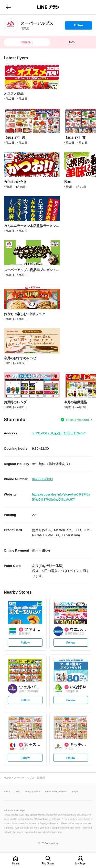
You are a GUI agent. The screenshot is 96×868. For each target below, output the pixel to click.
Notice (7, 792)
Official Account (77, 420)
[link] (11, 25)
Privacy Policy (33, 792)
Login (75, 792)
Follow (78, 26)
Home (16, 864)
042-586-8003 (42, 479)
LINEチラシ (49, 7)
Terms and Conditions (56, 792)
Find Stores (48, 864)
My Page (80, 864)
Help (18, 792)
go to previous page (8, 7)
